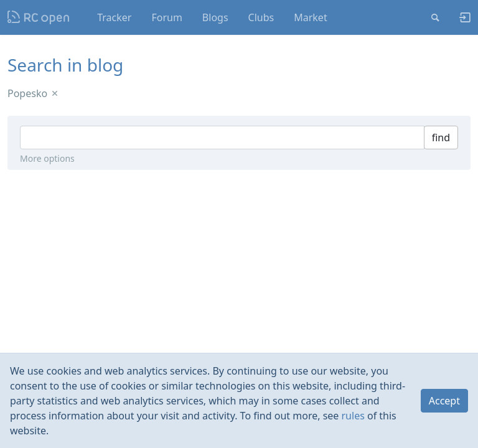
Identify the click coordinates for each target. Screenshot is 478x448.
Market (310, 17)
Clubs (261, 17)
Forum (166, 17)
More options (47, 158)
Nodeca (39, 17)
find (441, 138)
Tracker (114, 17)
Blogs (215, 17)
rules (353, 416)
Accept (444, 401)
